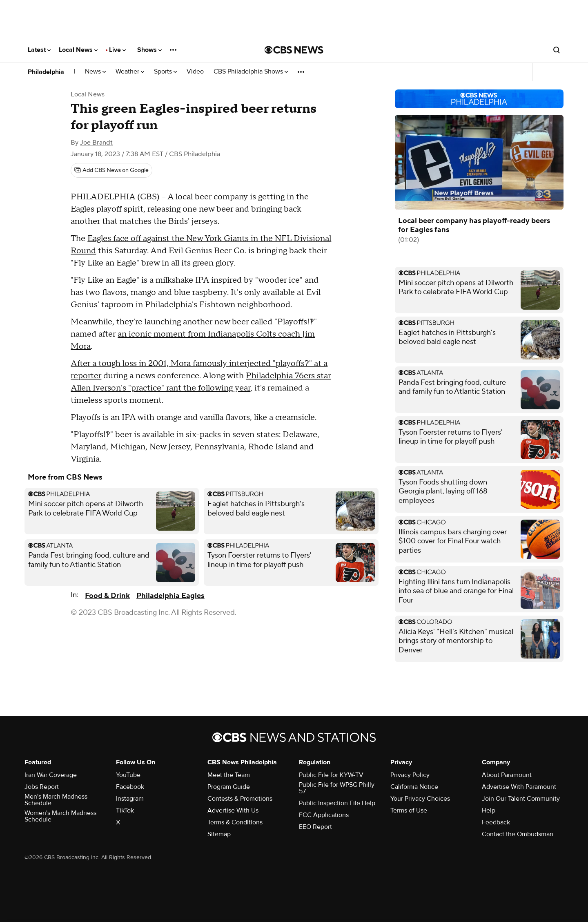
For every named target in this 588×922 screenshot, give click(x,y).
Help (489, 810)
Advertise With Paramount (519, 787)
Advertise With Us (233, 810)
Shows (149, 50)
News (95, 72)
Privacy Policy (410, 775)
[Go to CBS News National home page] (294, 50)
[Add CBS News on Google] (111, 170)
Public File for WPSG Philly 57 (337, 788)
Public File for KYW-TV (331, 775)
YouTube (128, 775)
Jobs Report (42, 787)
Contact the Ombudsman (518, 834)
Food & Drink (107, 596)
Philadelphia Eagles (170, 596)
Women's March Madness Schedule (60, 816)
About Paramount (507, 775)
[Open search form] (557, 50)
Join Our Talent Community (521, 799)
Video (195, 72)
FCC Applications (324, 815)
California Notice (414, 787)
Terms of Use (409, 810)
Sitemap (219, 834)
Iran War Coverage (51, 775)
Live (117, 50)
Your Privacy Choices (420, 799)
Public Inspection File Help (337, 803)
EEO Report (315, 827)
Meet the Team (229, 775)
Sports (165, 72)
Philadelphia (46, 72)
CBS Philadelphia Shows (251, 72)
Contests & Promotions (240, 799)
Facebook (130, 787)
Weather (130, 72)
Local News (78, 50)
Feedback (496, 822)
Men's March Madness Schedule (56, 800)
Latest (39, 50)
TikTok (125, 810)
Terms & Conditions (235, 822)
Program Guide (229, 787)
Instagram (130, 799)
